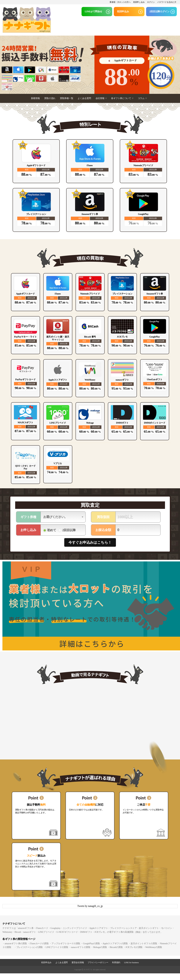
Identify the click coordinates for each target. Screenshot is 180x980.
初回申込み (46, 962)
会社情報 (101, 98)
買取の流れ (50, 98)
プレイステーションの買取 (30, 947)
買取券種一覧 (67, 98)
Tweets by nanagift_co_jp (90, 906)
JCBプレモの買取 (134, 947)
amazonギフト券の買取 (16, 944)
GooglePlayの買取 (91, 944)
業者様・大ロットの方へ (120, 2)
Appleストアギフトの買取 (115, 944)
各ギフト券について (122, 98)
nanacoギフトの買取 (81, 947)
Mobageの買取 (100, 947)
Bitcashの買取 (116, 947)
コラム (142, 98)
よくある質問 (84, 98)
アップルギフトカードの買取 (66, 944)
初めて (52, 530)
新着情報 (35, 98)
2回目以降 (69, 530)
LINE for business (131, 962)
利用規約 (116, 962)
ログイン (151, 2)
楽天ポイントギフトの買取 (144, 944)
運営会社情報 (78, 962)
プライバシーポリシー (98, 962)
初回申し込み (139, 2)
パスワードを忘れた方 (167, 2)
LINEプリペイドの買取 (57, 947)
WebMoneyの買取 (154, 947)
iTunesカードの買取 (39, 944)
